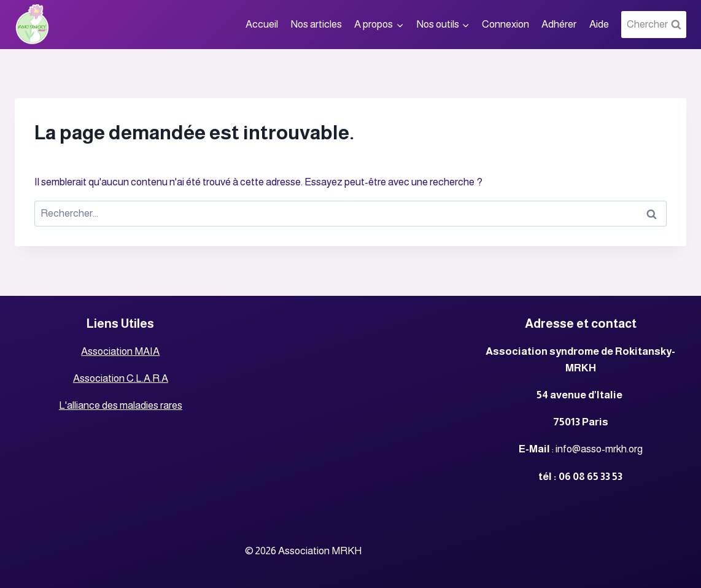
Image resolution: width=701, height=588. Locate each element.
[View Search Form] (654, 25)
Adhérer (559, 24)
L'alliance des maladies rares (121, 405)
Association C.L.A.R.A (121, 378)
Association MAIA (120, 351)
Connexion (505, 24)
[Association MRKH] (32, 25)
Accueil (262, 24)
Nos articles (316, 24)
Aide (599, 24)
